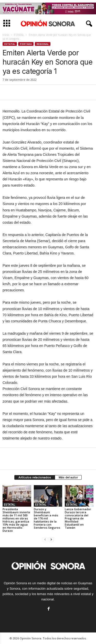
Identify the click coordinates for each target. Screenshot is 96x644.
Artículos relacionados (35, 477)
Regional (43, 44)
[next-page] (51, 539)
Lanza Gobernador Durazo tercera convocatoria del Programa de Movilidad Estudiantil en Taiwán (78, 518)
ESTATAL (19, 35)
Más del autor (68, 477)
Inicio (6, 35)
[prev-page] (45, 539)
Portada (26, 44)
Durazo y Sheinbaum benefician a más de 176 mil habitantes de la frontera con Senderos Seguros (47, 518)
